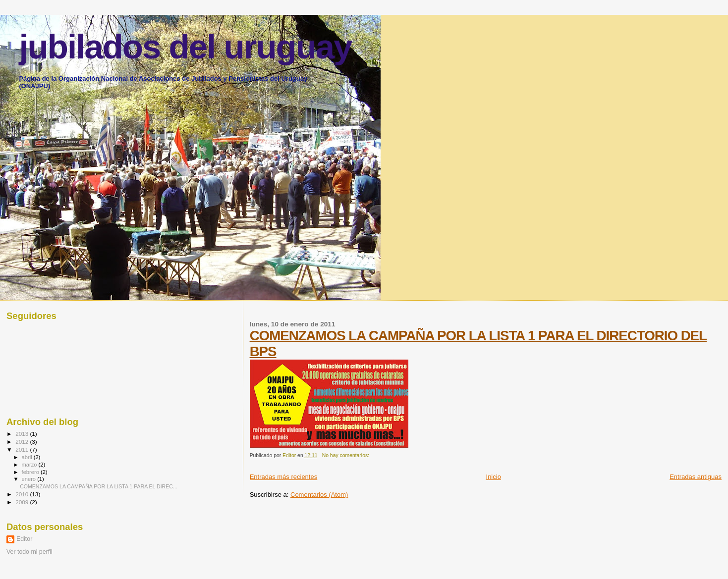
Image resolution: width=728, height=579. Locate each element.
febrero (31, 472)
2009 (23, 502)
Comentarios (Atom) (319, 495)
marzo (30, 465)
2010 (23, 494)
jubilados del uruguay (185, 47)
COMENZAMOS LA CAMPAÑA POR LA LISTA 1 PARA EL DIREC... (99, 486)
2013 (23, 434)
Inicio (494, 477)
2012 (23, 442)
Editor (24, 539)
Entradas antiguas (696, 477)
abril (28, 457)
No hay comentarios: (346, 455)
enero (30, 479)
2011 (23, 449)
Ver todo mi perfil (29, 552)
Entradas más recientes (284, 477)
